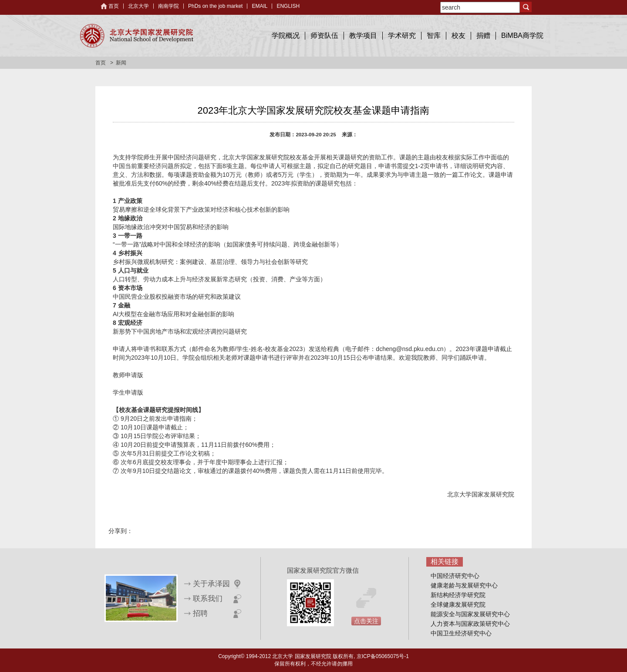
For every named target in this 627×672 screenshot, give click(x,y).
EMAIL (260, 6)
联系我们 (208, 599)
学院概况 (286, 35)
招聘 (200, 613)
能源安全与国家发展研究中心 (470, 614)
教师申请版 (128, 375)
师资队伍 (324, 35)
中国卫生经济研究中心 (461, 633)
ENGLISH (288, 6)
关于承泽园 (211, 584)
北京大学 (138, 6)
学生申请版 (128, 392)
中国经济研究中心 (455, 576)
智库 (434, 35)
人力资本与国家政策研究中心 (470, 624)
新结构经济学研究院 (458, 595)
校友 (458, 35)
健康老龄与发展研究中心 (464, 585)
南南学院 (169, 6)
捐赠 (483, 35)
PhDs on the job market (215, 6)
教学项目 (363, 35)
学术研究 (402, 35)
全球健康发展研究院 (458, 604)
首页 (114, 6)
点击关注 (366, 621)
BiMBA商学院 (522, 35)
